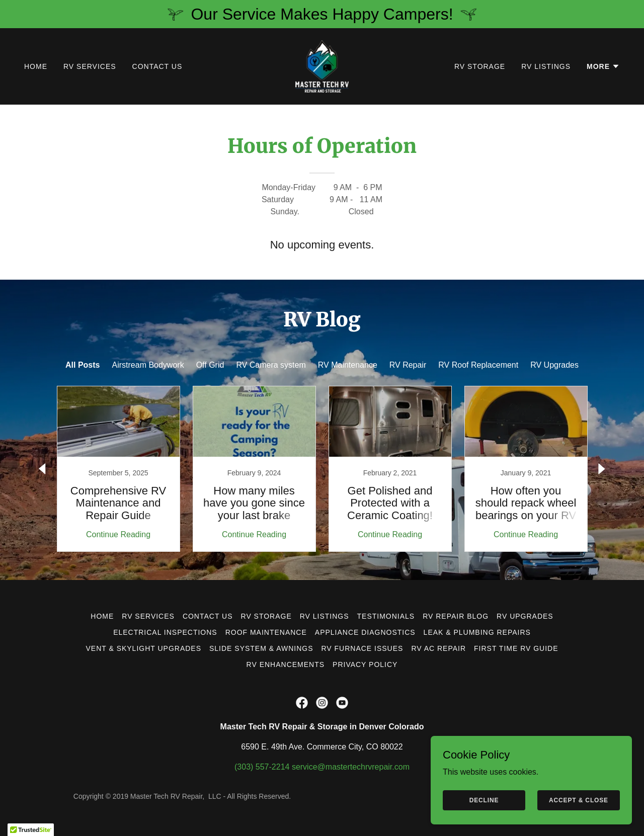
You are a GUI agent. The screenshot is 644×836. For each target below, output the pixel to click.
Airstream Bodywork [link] (148, 365)
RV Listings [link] (546, 66)
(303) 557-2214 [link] (262, 767)
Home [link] (36, 66)
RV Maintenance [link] (348, 365)
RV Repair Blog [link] (456, 616)
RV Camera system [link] (271, 365)
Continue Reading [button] (118, 534)
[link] (322, 66)
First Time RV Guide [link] (516, 648)
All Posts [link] (83, 365)
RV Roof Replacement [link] (478, 365)
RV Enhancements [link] (286, 664)
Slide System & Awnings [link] (261, 648)
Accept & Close (579, 800)
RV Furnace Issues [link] (362, 648)
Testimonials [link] (386, 616)
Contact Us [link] (157, 66)
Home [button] (102, 616)
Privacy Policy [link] (365, 664)
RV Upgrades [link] (554, 365)
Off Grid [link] (210, 365)
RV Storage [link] (480, 66)
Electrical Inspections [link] (165, 632)
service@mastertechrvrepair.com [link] (351, 767)
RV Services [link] (90, 66)
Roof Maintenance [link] (266, 632)
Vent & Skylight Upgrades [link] (143, 648)
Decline (484, 800)
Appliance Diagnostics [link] (365, 632)
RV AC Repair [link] (438, 648)
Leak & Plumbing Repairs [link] (477, 632)
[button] (603, 66)
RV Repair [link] (408, 365)
